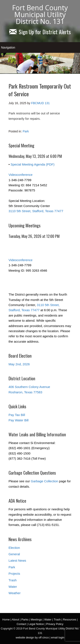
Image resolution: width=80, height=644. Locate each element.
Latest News (17, 560)
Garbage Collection (44, 481)
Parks (25, 620)
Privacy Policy (55, 624)
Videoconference (20, 175)
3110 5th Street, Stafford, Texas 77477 (36, 211)
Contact (21, 624)
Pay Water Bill (19, 420)
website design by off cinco (32, 637)
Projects (14, 574)
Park (26, 131)
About (15, 620)
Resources (70, 620)
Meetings (36, 620)
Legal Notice (36, 624)
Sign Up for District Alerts (40, 32)
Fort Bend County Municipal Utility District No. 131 (40, 14)
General (14, 554)
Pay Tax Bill (17, 415)
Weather (15, 593)
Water (13, 587)
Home (6, 620)
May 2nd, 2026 (19, 364)
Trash (13, 580)
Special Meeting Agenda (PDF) (32, 164)
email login (58, 637)
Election (14, 548)
